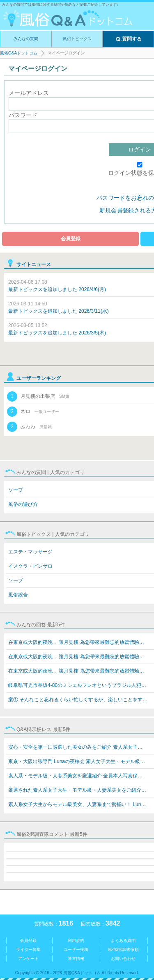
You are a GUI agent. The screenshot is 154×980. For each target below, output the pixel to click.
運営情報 (76, 959)
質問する (129, 39)
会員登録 (71, 239)
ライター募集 (28, 950)
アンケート (28, 959)
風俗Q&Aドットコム (19, 53)
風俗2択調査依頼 (124, 950)
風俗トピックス (77, 39)
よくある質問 (123, 940)
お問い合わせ (123, 959)
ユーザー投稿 (76, 950)
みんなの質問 (26, 39)
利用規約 (76, 940)
